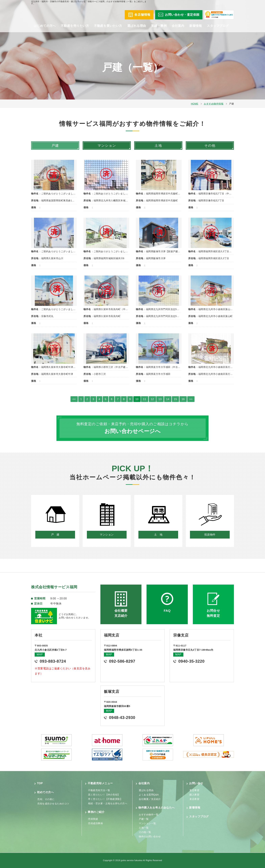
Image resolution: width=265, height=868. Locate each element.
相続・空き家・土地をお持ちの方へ (108, 803)
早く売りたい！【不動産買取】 (105, 799)
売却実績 (93, 819)
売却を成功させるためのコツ (53, 804)
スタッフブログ (218, 29)
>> (191, 399)
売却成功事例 (95, 823)
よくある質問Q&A (149, 795)
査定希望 (194, 790)
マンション (107, 146)
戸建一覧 (144, 819)
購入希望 (194, 795)
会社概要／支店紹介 (150, 799)
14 (168, 399)
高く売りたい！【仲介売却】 (104, 795)
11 (145, 399)
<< (74, 399)
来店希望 (194, 799)
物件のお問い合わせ (150, 836)
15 (176, 399)
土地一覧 (144, 828)
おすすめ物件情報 (214, 104)
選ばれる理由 (137, 29)
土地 (158, 146)
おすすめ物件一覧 (149, 815)
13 (160, 399)
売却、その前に (46, 799)
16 (183, 399)
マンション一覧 (147, 823)
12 (152, 399)
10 (137, 399)
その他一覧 (145, 832)
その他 (210, 146)
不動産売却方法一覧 (99, 790)
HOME (195, 104)
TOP (40, 783)
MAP (40, 654)
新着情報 (196, 29)
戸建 (55, 146)
